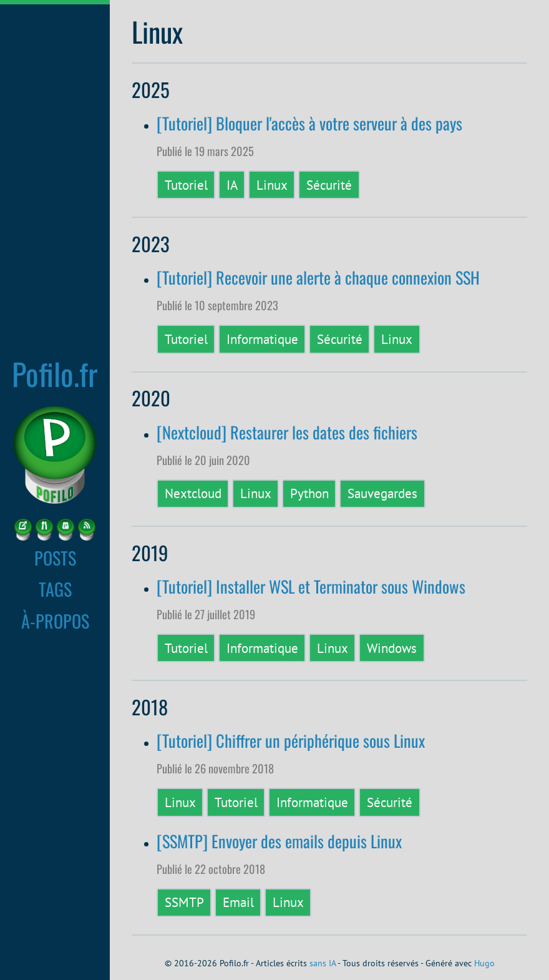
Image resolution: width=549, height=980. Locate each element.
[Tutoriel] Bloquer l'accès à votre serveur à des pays (309, 123)
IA (232, 185)
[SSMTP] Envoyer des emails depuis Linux (279, 841)
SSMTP (184, 902)
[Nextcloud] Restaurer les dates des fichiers (287, 432)
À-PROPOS (55, 620)
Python (309, 493)
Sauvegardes (382, 493)
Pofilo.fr (55, 373)
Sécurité (329, 185)
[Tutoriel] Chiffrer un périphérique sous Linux (291, 741)
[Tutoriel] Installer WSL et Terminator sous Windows (311, 586)
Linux (272, 185)
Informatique (262, 339)
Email (238, 902)
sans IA (323, 963)
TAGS (55, 589)
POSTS (55, 557)
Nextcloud (193, 493)
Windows (392, 648)
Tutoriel (186, 185)
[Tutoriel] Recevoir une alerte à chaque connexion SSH (318, 277)
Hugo (484, 963)
